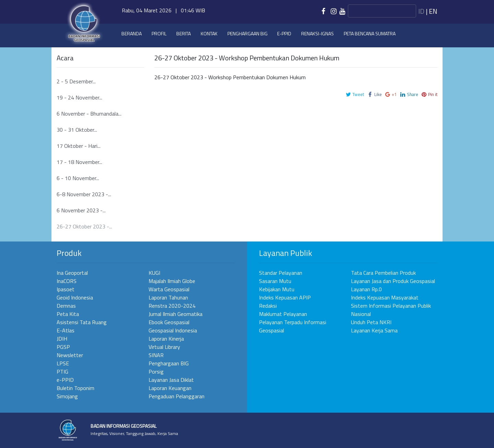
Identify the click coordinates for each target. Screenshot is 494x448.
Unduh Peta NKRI (371, 322)
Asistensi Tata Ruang (82, 322)
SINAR (156, 355)
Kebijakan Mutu (277, 289)
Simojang (67, 396)
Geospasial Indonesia (173, 330)
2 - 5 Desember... (76, 81)
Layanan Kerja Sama (374, 330)
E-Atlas (66, 330)
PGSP (63, 347)
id (421, 11)
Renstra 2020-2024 (172, 306)
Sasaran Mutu (275, 281)
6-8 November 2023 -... (84, 194)
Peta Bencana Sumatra (370, 33)
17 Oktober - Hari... (79, 146)
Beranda (132, 33)
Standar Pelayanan (281, 273)
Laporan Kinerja (166, 339)
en (433, 11)
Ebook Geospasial (169, 322)
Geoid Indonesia (75, 297)
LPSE (63, 363)
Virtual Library (164, 347)
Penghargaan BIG (248, 33)
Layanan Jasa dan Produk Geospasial (393, 281)
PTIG (62, 372)
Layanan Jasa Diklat (171, 380)
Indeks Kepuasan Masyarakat (385, 297)
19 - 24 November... (79, 97)
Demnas (66, 306)
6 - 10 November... (78, 178)
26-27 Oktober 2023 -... (84, 226)
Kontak (209, 33)
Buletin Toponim (75, 388)
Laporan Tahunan (168, 297)
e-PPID (284, 33)
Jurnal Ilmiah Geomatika (175, 314)
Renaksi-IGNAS (317, 33)
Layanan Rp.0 (366, 289)
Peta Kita (68, 314)
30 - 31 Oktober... (77, 130)
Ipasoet (66, 289)
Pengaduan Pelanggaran (177, 396)
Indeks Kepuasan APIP (285, 297)
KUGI (154, 273)
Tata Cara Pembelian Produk (383, 273)
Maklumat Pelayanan (283, 314)
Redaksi (268, 306)
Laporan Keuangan (170, 388)
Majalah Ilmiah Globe (172, 281)
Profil (159, 33)
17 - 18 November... (79, 162)
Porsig (156, 372)
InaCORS (67, 281)
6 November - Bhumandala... (89, 114)
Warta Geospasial (169, 289)
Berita (184, 33)
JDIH (62, 339)
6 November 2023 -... (81, 210)
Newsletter (70, 355)
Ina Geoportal (72, 273)
